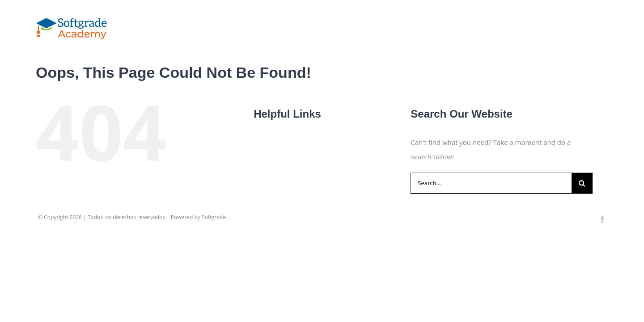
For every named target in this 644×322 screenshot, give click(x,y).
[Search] (582, 183)
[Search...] (491, 183)
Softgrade (214, 217)
